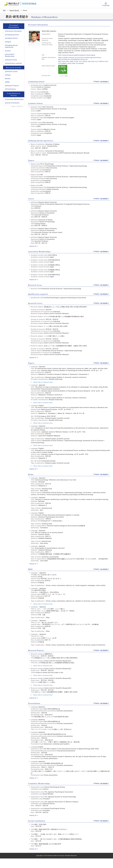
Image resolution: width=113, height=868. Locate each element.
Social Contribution (13, 103)
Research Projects (12, 86)
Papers (9, 75)
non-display (104, 81)
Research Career (12, 72)
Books (8, 79)
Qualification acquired (14, 63)
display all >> (34, 246)
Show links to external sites (42, 382)
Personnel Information (14, 31)
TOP (4, 10)
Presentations (11, 89)
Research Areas (12, 60)
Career (8, 51)
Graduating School (13, 35)
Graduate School (12, 38)
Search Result (14, 10)
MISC (8, 82)
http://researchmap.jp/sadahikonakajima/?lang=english (78, 55)
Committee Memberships (15, 99)
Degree (9, 42)
